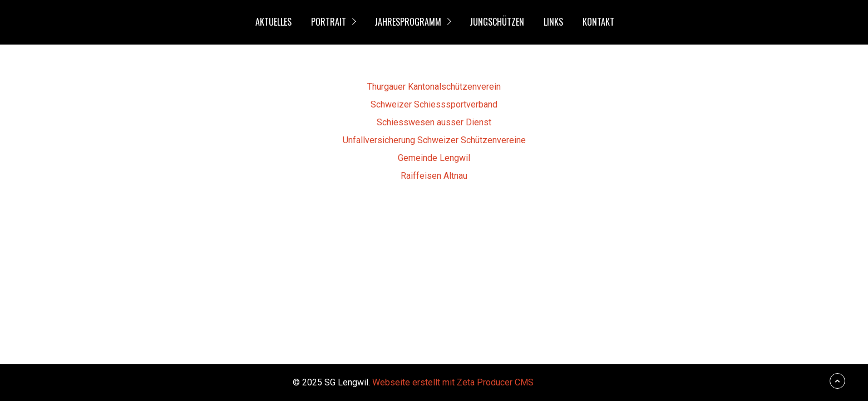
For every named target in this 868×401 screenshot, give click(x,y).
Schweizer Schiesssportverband (434, 104)
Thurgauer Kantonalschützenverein (434, 87)
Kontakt (598, 22)
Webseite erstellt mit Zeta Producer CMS (453, 382)
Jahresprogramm (408, 22)
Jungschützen (497, 22)
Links (553, 22)
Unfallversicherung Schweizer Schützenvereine (434, 140)
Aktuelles (273, 22)
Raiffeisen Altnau (434, 176)
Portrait (329, 22)
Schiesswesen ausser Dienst (434, 122)
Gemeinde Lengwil (434, 158)
